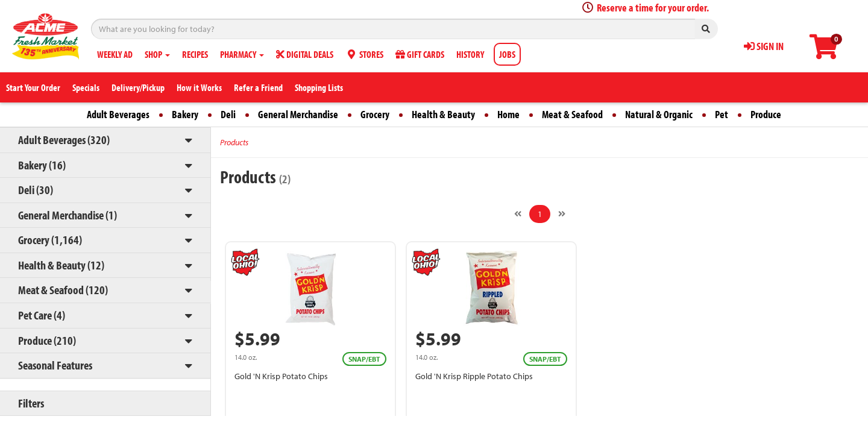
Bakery (185, 114)
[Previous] (518, 214)
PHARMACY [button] (242, 54)
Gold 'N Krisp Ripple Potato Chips (474, 376)
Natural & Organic (659, 114)
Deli (228, 114)
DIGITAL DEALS (305, 54)
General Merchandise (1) (68, 215)
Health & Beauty (443, 114)
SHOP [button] (157, 54)
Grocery (375, 114)
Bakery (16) (42, 165)
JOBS (507, 54)
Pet (722, 114)
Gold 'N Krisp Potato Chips (281, 376)
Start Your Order (33, 87)
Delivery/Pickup (138, 87)
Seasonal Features (55, 365)
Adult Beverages (118, 114)
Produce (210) (47, 340)
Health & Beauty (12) (61, 265)
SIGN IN (764, 46)
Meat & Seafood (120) (63, 290)
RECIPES (195, 54)
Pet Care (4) (42, 315)
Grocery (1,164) (50, 240)
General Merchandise (298, 114)
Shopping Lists (319, 87)
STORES (364, 54)
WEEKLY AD (115, 54)
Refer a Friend (258, 87)
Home (508, 114)
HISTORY (470, 54)
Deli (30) (36, 190)
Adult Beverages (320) (64, 140)
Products (234, 142)
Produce (766, 114)
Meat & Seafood (572, 114)
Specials (86, 87)
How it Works (199, 87)
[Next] (562, 214)
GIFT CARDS (420, 54)
